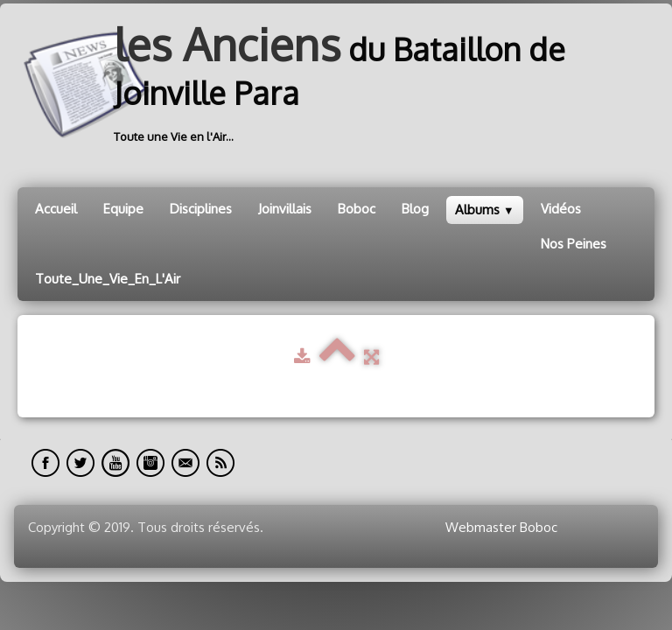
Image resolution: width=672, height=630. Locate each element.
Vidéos (561, 209)
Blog (415, 209)
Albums (485, 210)
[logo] (336, 85)
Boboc (357, 209)
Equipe (123, 209)
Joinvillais (285, 209)
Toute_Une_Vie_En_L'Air (108, 279)
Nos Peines (574, 244)
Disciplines (201, 209)
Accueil (56, 209)
